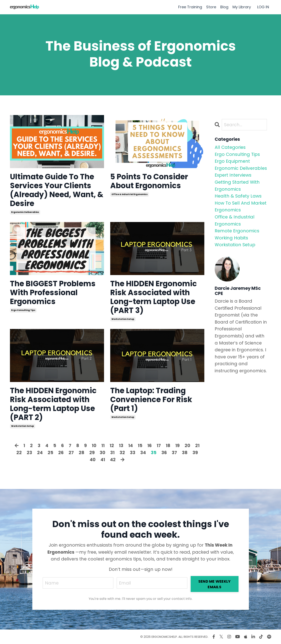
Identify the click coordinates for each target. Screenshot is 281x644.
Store (211, 7)
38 (185, 453)
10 (94, 446)
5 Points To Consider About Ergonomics (149, 181)
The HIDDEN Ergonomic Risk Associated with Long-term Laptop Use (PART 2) (53, 404)
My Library (242, 7)
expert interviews (233, 175)
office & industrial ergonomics (130, 194)
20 (187, 446)
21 (197, 446)
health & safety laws (238, 196)
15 (140, 446)
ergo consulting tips (23, 310)
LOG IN (263, 7)
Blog (224, 7)
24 (40, 453)
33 (133, 453)
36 (164, 453)
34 (143, 453)
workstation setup (123, 319)
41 (103, 460)
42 (113, 460)
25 (50, 453)
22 (19, 453)
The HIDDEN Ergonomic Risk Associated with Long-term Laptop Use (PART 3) (154, 297)
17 (159, 446)
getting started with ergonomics (237, 186)
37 (174, 453)
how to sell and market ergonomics (241, 207)
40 (93, 460)
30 (102, 453)
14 (131, 446)
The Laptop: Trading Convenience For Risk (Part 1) (151, 400)
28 (82, 453)
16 (150, 446)
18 (168, 446)
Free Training (190, 7)
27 (71, 453)
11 (103, 446)
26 (61, 453)
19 (177, 446)
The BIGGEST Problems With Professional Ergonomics (53, 293)
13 (121, 446)
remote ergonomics (237, 231)
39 (195, 453)
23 (29, 453)
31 (112, 453)
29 (92, 453)
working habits (231, 238)
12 (112, 446)
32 (122, 453)
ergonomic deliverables (25, 212)
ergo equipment (232, 161)
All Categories (230, 147)
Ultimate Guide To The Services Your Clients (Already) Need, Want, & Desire (57, 190)
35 (154, 453)
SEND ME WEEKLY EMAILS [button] (215, 584)
